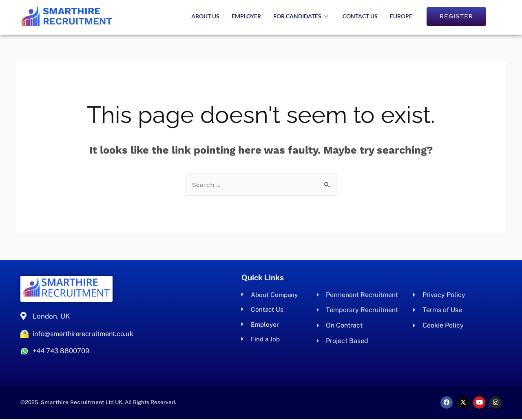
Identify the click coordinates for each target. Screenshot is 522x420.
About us (205, 16)
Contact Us (360, 16)
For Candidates (302, 16)
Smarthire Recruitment (74, 403)
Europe (401, 16)
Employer (246, 16)
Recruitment (80, 16)
